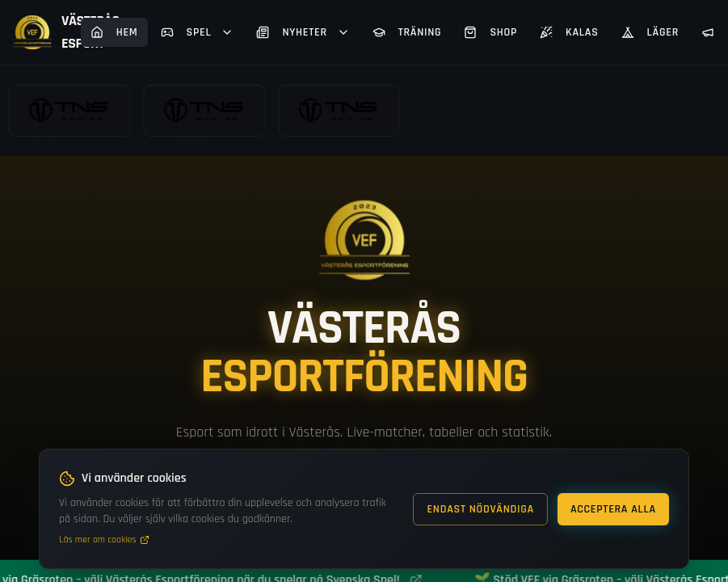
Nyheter (303, 32)
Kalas (569, 32)
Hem (114, 32)
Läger (650, 32)
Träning (407, 32)
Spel (198, 32)
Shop (490, 32)
